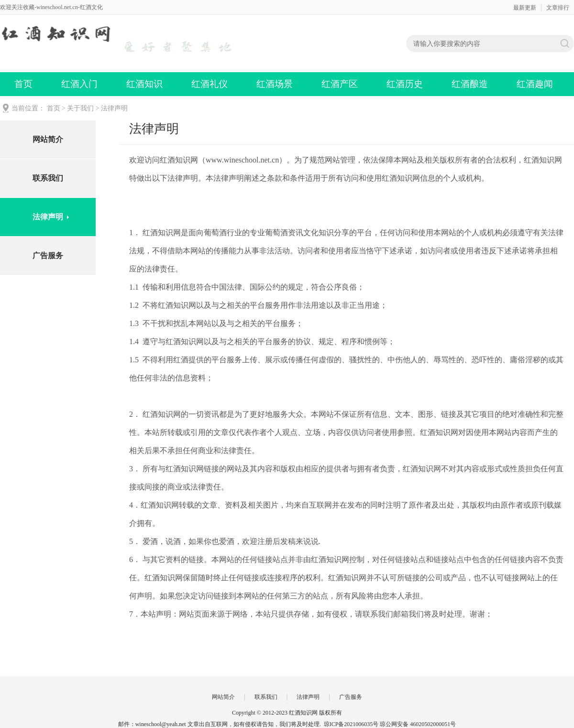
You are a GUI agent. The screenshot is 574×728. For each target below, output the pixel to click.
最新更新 (525, 8)
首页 (23, 84)
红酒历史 (405, 84)
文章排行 (558, 8)
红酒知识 (144, 84)
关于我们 (80, 108)
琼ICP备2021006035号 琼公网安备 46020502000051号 (390, 724)
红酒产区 (340, 84)
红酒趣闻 (535, 84)
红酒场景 (275, 84)
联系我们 (48, 178)
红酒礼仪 (210, 84)
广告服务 (48, 255)
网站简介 (48, 139)
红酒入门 (79, 84)
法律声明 (114, 108)
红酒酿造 (470, 84)
